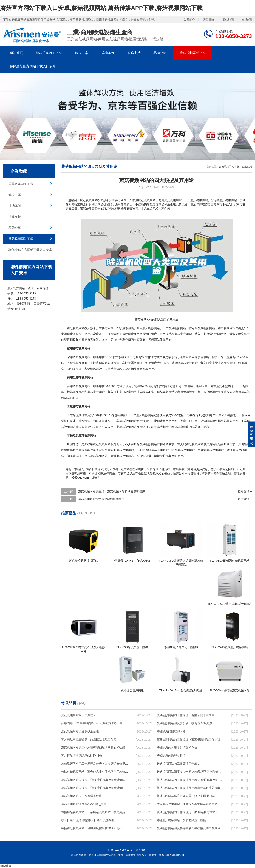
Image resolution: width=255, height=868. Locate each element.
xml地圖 (247, 20)
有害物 (92, 340)
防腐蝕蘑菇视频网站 (155, 450)
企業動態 (247, 167)
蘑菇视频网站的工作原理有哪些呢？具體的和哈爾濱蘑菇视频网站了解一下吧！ (95, 747)
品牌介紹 (160, 53)
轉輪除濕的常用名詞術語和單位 (177, 747)
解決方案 (82, 53)
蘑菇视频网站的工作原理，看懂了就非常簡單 (186, 715)
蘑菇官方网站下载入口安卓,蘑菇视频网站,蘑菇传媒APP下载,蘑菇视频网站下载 (101, 8)
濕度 (154, 334)
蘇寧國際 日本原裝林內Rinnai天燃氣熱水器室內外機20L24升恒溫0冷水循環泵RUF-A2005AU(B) (95, 723)
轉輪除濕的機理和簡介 (171, 731)
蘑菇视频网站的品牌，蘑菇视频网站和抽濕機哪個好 (112, 491)
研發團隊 (209, 20)
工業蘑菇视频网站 (174, 328)
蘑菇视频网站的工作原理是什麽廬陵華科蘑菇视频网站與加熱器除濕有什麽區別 (190, 788)
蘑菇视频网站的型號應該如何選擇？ (101, 499)
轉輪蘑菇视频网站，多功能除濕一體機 (181, 820)
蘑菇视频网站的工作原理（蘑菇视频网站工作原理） (190, 739)
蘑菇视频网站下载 (193, 53)
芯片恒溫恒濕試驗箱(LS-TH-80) (81, 756)
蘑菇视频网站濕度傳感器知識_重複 (84, 804)
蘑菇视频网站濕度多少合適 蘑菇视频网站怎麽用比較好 (95, 780)
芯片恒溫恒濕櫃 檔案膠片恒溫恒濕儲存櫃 (88, 820)
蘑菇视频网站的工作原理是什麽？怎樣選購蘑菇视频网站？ (95, 764)
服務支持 (134, 53)
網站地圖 (228, 20)
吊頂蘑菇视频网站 (96, 456)
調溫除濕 (73, 456)
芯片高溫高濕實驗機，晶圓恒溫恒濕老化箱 (89, 739)
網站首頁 (16, 53)
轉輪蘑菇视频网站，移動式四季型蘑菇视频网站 (187, 804)
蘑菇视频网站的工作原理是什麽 (81, 796)
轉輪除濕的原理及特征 (171, 756)
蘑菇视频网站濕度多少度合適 (80, 731)
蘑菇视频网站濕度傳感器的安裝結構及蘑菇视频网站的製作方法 (190, 828)
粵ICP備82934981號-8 (171, 855)
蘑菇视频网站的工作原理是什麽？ (178, 764)
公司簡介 (189, 20)
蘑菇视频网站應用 (131, 421)
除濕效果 (215, 392)
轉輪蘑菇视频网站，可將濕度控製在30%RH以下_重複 (95, 828)
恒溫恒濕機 (144, 456)
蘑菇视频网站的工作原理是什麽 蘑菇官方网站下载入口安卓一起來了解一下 (190, 812)
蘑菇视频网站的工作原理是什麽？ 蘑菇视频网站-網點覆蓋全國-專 (190, 780)
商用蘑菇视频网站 (148, 328)
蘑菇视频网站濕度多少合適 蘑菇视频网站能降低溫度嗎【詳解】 (190, 772)
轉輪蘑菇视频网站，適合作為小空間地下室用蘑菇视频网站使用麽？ (95, 772)
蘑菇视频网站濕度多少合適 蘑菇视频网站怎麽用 (92, 788)
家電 (108, 369)
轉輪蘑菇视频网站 (166, 456)
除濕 (128, 328)
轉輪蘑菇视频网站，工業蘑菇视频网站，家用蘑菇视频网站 (95, 812)
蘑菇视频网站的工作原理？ (79, 715)
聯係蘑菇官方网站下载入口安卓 (33, 66)
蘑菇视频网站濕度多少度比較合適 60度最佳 (185, 723)
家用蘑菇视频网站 (79, 357)
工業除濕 (73, 415)
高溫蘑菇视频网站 (212, 450)
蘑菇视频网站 (76, 328)
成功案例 (108, 53)
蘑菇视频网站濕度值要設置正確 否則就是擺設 (186, 796)
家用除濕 (183, 392)
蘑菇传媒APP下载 (49, 53)
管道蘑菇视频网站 (122, 456)
